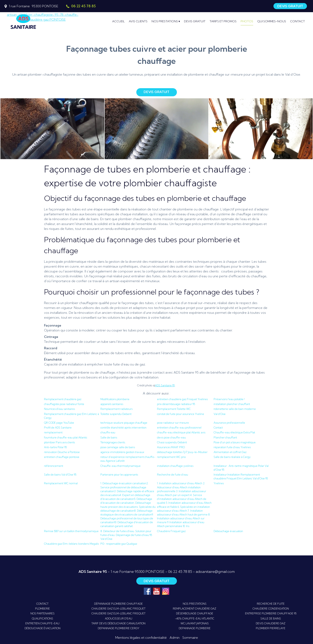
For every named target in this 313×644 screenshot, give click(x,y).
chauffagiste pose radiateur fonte (64, 404)
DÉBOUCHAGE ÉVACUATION (42, 628)
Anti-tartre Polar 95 (55, 447)
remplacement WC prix (171, 457)
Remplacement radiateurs (116, 409)
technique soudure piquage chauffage (124, 423)
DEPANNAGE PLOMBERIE (195, 628)
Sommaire (190, 638)
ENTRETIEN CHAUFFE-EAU (42, 623)
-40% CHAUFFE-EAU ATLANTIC (195, 618)
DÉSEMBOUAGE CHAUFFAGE (195, 613)
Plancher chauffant (225, 437)
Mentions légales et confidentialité (141, 638)
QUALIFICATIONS (42, 618)
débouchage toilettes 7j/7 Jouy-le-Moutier (182, 452)
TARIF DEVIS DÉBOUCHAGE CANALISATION (118, 623)
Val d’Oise (220, 414)
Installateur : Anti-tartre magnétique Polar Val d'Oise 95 (241, 468)
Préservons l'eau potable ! (229, 399)
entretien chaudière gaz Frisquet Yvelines (182, 399)
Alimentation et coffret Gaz (230, 452)
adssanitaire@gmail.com (215, 572)
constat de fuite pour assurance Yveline (181, 414)
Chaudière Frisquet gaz (171, 531)
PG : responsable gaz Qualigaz (119, 544)
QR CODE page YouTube (59, 423)
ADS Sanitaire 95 (165, 385)
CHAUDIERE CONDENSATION (271, 609)
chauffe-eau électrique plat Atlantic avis (181, 432)
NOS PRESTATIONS (195, 604)
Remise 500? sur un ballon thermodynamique (71, 531)
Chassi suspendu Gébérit (172, 442)
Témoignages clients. (113, 442)
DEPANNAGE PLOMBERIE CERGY (119, 628)
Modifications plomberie (115, 399)
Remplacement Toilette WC (174, 409)
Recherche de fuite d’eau (173, 475)
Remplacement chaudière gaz (63, 399)
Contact (218, 428)
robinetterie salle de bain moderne (235, 409)
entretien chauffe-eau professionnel (179, 428)
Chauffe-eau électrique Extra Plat (234, 432)
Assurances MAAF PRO (171, 447)
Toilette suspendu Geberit (116, 414)
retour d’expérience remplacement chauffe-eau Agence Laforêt (128, 459)
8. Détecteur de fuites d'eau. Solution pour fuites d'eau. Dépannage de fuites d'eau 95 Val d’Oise (126, 535)
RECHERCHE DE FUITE (271, 604)
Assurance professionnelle (229, 423)
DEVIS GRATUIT (290, 6)
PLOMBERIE (42, 609)
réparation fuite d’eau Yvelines (232, 447)
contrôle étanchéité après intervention (123, 428)
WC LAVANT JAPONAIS (195, 623)
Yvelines (219, 483)
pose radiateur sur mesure (173, 423)
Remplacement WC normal (61, 483)
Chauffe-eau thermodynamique (120, 466)
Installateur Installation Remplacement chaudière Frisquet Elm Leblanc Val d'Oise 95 (241, 476)
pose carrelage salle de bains (118, 447)
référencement (54, 466)
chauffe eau (108, 432)
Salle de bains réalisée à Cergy (232, 457)
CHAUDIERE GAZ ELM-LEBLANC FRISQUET (118, 609)
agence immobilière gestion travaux (122, 452)
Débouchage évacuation (228, 531)
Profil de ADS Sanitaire (58, 428)
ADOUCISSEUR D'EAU (119, 618)
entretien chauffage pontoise (62, 457)
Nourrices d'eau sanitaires (59, 409)
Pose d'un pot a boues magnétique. (235, 442)
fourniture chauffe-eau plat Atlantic (66, 437)
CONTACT (42, 604)
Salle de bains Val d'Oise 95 (60, 475)
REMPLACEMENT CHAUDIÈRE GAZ (195, 609)
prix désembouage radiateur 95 (176, 404)
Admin (175, 638)
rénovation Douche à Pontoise (62, 452)
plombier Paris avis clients (59, 442)
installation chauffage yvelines (175, 466)
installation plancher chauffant (232, 404)
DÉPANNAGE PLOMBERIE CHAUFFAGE (118, 604)
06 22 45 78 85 (180, 572)
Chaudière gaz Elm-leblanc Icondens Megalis (71, 544)
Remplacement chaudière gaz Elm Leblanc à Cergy (72, 416)
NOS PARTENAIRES (42, 613)
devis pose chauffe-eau (171, 437)
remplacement (53, 432)
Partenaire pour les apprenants (119, 475)
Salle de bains (109, 437)
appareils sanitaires (112, 404)
